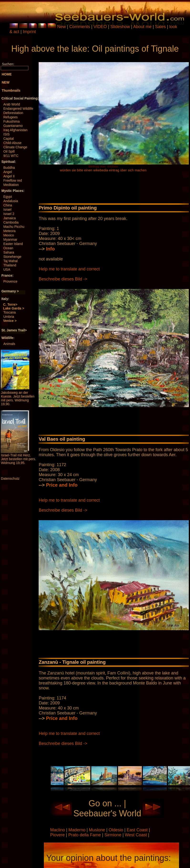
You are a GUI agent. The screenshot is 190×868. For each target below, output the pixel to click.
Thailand (10, 265)
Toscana (10, 312)
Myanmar (10, 239)
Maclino (58, 830)
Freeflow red (13, 180)
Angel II (9, 176)
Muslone (98, 830)
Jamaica (10, 218)
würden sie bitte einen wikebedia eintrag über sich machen (103, 170)
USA (7, 269)
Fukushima (11, 121)
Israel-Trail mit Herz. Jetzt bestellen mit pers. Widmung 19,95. (18, 459)
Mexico (9, 235)
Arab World (12, 104)
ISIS (6, 134)
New (62, 27)
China (8, 205)
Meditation (11, 185)
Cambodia (11, 222)
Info (50, 249)
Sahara (9, 252)
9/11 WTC (11, 156)
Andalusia (11, 201)
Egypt (8, 197)
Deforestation (13, 113)
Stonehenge (12, 257)
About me (142, 27)
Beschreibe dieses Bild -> (63, 279)
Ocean (8, 248)
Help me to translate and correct (69, 269)
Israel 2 (9, 214)
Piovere (58, 835)
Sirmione (113, 835)
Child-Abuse (12, 143)
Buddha (9, 168)
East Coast (138, 830)
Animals (9, 344)
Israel (7, 210)
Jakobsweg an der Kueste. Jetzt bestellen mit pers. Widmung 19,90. (18, 398)
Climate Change (15, 147)
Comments (80, 27)
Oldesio (117, 830)
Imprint (29, 32)
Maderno (77, 830)
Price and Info (62, 485)
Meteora (9, 231)
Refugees (10, 117)
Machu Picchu (14, 227)
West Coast (137, 835)
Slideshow (120, 27)
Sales (161, 27)
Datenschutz (10, 479)
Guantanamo (13, 126)
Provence (10, 281)
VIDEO (100, 27)
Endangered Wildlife (18, 109)
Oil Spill (9, 151)
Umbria (9, 317)
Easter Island (13, 244)
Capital (9, 139)
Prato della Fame (85, 835)
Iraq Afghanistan (15, 130)
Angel (8, 172)
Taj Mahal (10, 261)
